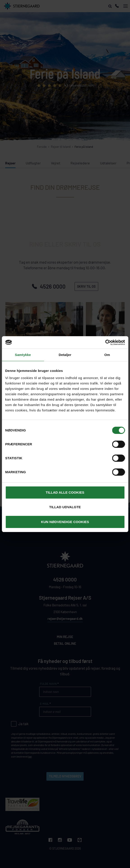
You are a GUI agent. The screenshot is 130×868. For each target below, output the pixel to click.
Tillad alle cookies (65, 492)
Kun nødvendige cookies (65, 522)
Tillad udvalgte (65, 507)
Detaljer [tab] (65, 355)
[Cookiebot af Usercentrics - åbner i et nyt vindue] (105, 342)
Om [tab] (107, 355)
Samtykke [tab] (23, 355)
